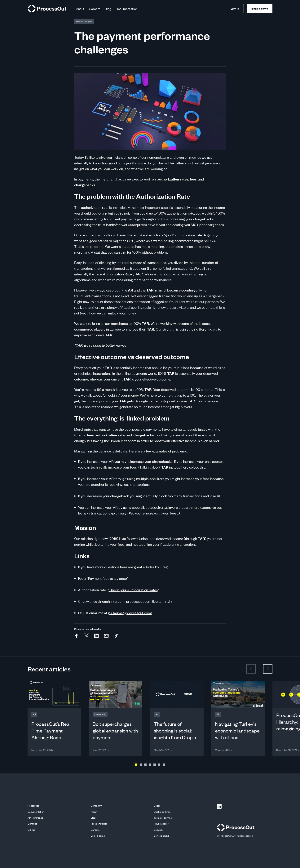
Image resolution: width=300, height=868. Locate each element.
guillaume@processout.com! (130, 613)
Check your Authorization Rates (133, 590)
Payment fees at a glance (107, 578)
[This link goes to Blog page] (84, 21)
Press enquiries (99, 824)
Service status (161, 836)
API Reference (35, 818)
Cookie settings (162, 812)
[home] (47, 9)
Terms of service (163, 818)
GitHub (31, 830)
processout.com (139, 601)
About (80, 9)
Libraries (32, 824)
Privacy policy (161, 824)
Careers (95, 9)
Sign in (235, 9)
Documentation (127, 9)
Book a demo (260, 8)
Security (158, 830)
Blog (108, 9)
